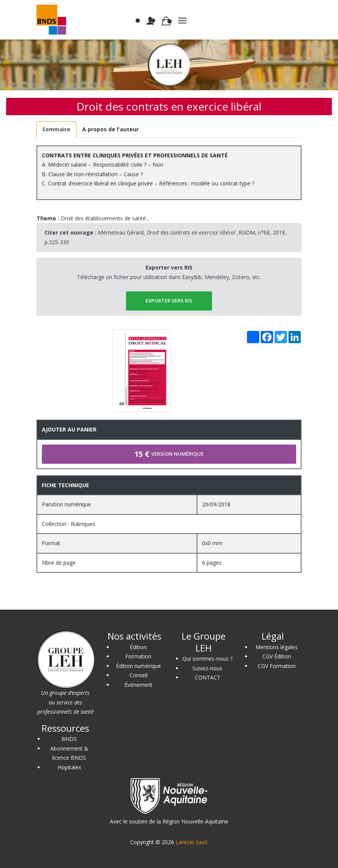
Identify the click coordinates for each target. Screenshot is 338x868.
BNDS (69, 739)
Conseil (138, 675)
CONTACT (208, 677)
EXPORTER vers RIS (169, 301)
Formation (138, 656)
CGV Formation (277, 666)
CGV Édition (277, 656)
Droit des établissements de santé (103, 218)
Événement (138, 685)
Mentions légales (277, 647)
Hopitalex (69, 767)
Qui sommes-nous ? (207, 659)
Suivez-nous (207, 668)
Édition (138, 647)
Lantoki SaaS (192, 842)
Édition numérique (138, 666)
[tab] (56, 130)
